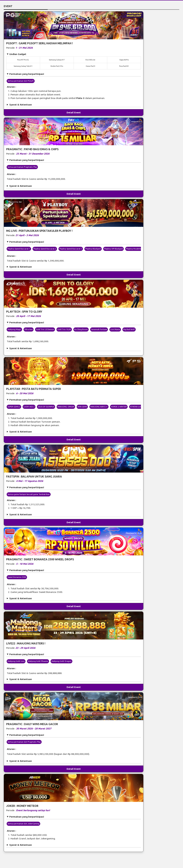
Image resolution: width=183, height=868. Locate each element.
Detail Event (74, 112)
